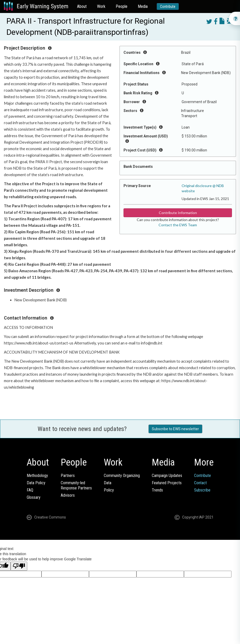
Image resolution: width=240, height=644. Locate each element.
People (122, 6)
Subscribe (202, 490)
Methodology (37, 476)
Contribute (168, 6)
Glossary (34, 497)
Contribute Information (178, 213)
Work (101, 6)
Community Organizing (122, 476)
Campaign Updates (167, 476)
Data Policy (36, 483)
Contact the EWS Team (178, 225)
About (82, 6)
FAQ (30, 490)
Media (143, 6)
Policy (109, 490)
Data (108, 483)
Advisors (68, 495)
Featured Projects (167, 483)
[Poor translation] (19, 566)
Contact (200, 483)
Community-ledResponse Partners (76, 485)
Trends (157, 490)
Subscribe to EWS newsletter (175, 429)
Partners (68, 476)
